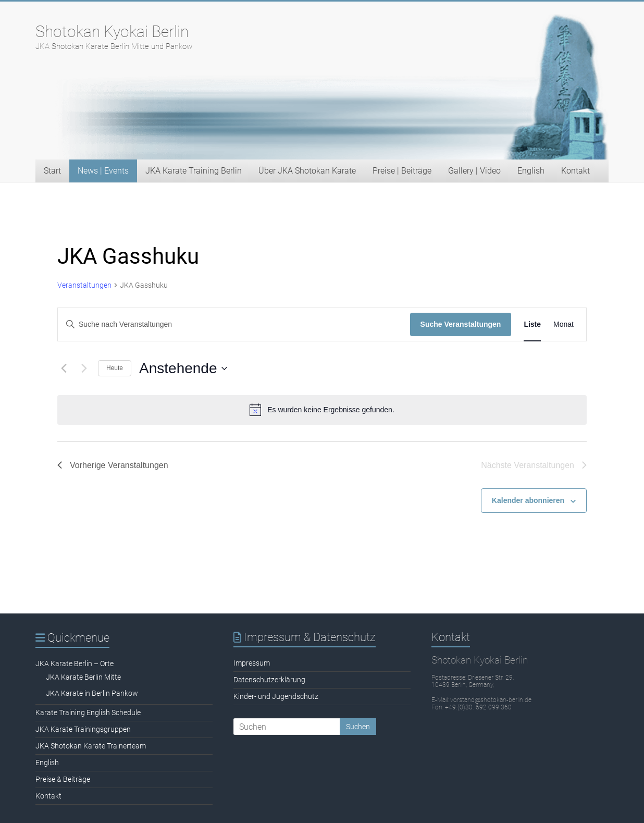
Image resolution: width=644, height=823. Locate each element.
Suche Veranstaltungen (461, 324)
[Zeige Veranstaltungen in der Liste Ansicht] (532, 324)
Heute (115, 368)
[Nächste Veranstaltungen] (84, 368)
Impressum (252, 663)
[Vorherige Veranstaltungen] (64, 368)
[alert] (322, 410)
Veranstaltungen (84, 285)
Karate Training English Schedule (88, 713)
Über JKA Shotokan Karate (307, 171)
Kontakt (575, 171)
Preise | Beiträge (402, 171)
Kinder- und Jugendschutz (276, 696)
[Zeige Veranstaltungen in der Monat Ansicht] (563, 324)
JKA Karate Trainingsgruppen (83, 729)
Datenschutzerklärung (269, 680)
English (531, 171)
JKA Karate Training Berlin (194, 171)
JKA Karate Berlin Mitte (83, 677)
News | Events (103, 171)
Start (52, 171)
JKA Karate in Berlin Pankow (92, 693)
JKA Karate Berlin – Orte (75, 664)
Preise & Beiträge (63, 779)
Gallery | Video (474, 171)
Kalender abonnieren (528, 500)
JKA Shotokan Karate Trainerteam (91, 746)
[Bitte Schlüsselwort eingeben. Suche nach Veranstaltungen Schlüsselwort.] (234, 324)
